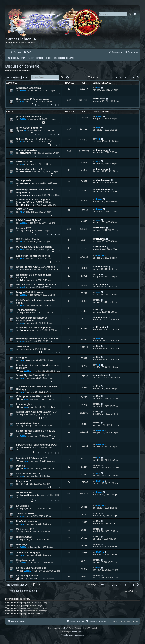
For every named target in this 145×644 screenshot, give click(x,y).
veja (98, 88)
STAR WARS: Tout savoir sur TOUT (37, 445)
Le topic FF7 (23, 228)
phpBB (64, 628)
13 (47, 234)
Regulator (101, 247)
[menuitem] (27, 52)
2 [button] (112, 77)
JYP (22, 280)
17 (51, 105)
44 (42, 134)
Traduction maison (27, 150)
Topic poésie (24, 180)
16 (47, 105)
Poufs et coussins (27, 521)
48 (59, 134)
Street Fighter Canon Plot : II (33, 375)
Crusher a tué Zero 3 (28, 473)
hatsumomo (24, 71)
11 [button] (133, 77)
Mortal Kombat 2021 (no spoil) (34, 247)
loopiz (99, 116)
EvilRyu (23, 90)
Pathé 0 (20, 466)
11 (59, 453)
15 (42, 105)
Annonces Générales (28, 88)
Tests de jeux (24, 346)
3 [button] (117, 77)
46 (51, 134)
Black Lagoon (24, 537)
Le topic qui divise (27, 576)
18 (55, 105)
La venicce (22, 506)
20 (47, 156)
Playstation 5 (24, 481)
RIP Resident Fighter (28, 239)
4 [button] (121, 77)
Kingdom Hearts (26, 560)
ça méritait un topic (27, 423)
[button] (102, 77)
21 (51, 156)
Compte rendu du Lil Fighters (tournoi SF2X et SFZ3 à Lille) (33, 201)
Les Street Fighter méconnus (33, 256)
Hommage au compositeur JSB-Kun (37, 339)
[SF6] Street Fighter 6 (29, 117)
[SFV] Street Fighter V (29, 128)
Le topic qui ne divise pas (31, 568)
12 (42, 234)
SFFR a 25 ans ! (25, 161)
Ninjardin (101, 99)
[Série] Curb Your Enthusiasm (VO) (37, 412)
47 (55, 134)
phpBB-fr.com (77, 632)
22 (55, 156)
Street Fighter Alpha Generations (35, 267)
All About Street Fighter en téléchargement (32, 319)
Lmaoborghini (24, 404)
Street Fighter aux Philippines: (34, 327)
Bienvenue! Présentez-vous (32, 99)
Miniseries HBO (25, 529)
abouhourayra (27, 183)
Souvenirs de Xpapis (28, 552)
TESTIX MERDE (25, 514)
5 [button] (125, 77)
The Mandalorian (26, 310)
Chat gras (22, 357)
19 (59, 105)
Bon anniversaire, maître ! (31, 169)
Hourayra (101, 228)
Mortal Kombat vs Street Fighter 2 (36, 285)
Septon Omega (27, 447)
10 (55, 453)
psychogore (102, 375)
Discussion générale (22, 66)
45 (47, 134)
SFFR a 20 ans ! (25, 209)
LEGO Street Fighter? (29, 220)
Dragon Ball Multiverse (30, 292)
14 (51, 234)
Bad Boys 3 (23, 545)
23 (59, 156)
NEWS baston (24, 492)
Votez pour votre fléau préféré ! (34, 396)
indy (22, 102)
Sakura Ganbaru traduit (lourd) (34, 139)
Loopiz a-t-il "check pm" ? (31, 458)
